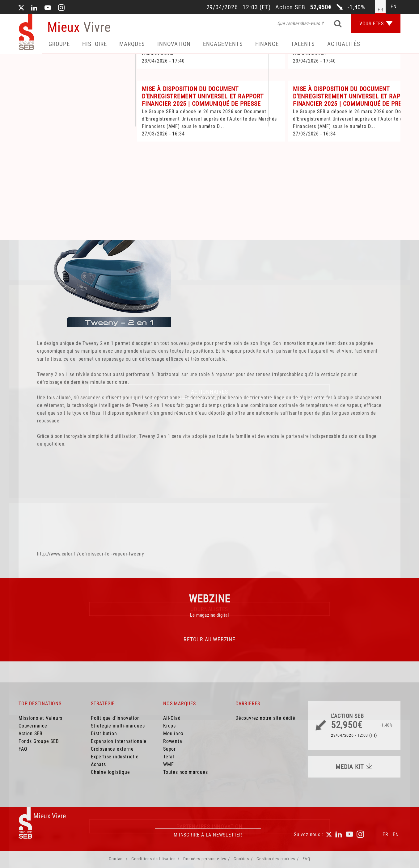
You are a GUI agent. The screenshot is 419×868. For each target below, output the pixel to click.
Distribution (104, 734)
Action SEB (31, 734)
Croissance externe (112, 749)
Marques (132, 44)
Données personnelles (205, 859)
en (394, 7)
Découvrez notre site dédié (265, 718)
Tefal (169, 757)
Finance (267, 44)
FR (385, 834)
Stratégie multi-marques (118, 726)
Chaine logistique (110, 772)
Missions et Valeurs (40, 718)
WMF (168, 764)
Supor (169, 749)
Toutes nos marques (185, 772)
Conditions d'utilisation (154, 859)
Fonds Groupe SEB (39, 741)
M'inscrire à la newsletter (208, 835)
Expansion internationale (119, 741)
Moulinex (173, 734)
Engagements (223, 44)
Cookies (241, 859)
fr (381, 10)
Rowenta (173, 741)
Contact (116, 859)
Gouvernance (33, 726)
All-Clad (172, 718)
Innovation (174, 44)
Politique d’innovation (115, 718)
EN (396, 834)
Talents (303, 44)
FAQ (23, 749)
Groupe (59, 44)
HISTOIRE (95, 44)
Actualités (344, 44)
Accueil (32, 169)
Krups (169, 726)
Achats (98, 764)
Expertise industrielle (115, 757)
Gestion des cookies (276, 859)
